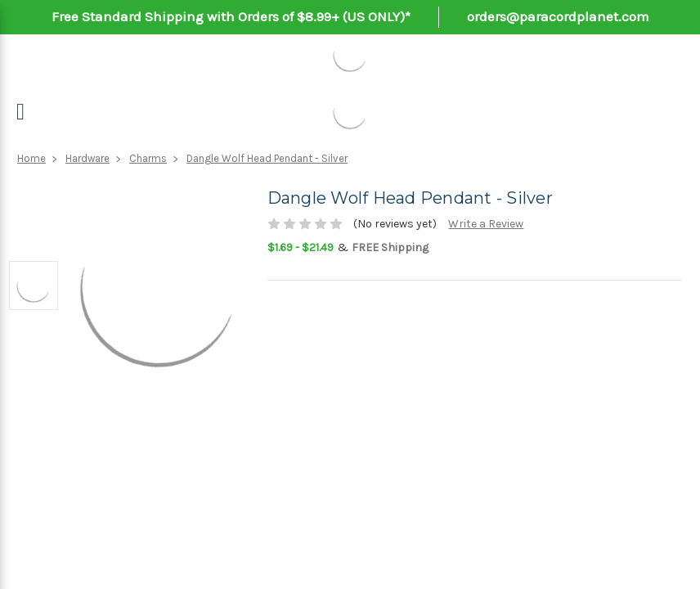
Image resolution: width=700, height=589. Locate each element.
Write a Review (486, 224)
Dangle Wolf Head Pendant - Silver (267, 158)
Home (31, 158)
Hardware (87, 158)
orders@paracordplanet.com (558, 16)
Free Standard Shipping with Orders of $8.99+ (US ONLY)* (231, 16)
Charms (148, 158)
